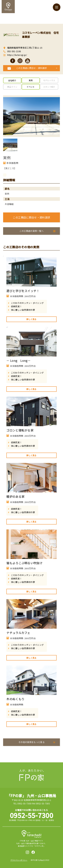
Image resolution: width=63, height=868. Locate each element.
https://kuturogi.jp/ (17, 55)
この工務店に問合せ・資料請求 (32, 68)
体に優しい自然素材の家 (23, 310)
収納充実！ (16, 306)
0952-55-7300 (31, 815)
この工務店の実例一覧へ (32, 231)
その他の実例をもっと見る (31, 742)
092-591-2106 (14, 51)
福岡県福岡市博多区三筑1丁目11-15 (25, 48)
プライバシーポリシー (19, 860)
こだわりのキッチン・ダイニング (27, 303)
